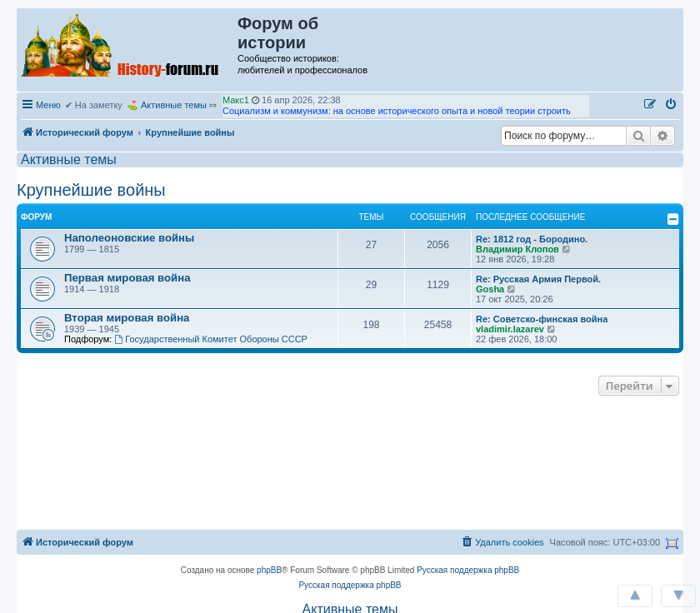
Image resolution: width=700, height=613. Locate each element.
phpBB (269, 570)
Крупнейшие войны (91, 190)
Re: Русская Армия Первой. (538, 279)
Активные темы (174, 105)
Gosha (490, 289)
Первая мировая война (127, 278)
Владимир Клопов (517, 249)
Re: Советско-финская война (542, 319)
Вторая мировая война (127, 318)
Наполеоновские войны (129, 238)
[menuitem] (672, 105)
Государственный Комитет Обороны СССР (211, 339)
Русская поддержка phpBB (468, 570)
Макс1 (236, 100)
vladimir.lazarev (510, 329)
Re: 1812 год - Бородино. (532, 239)
